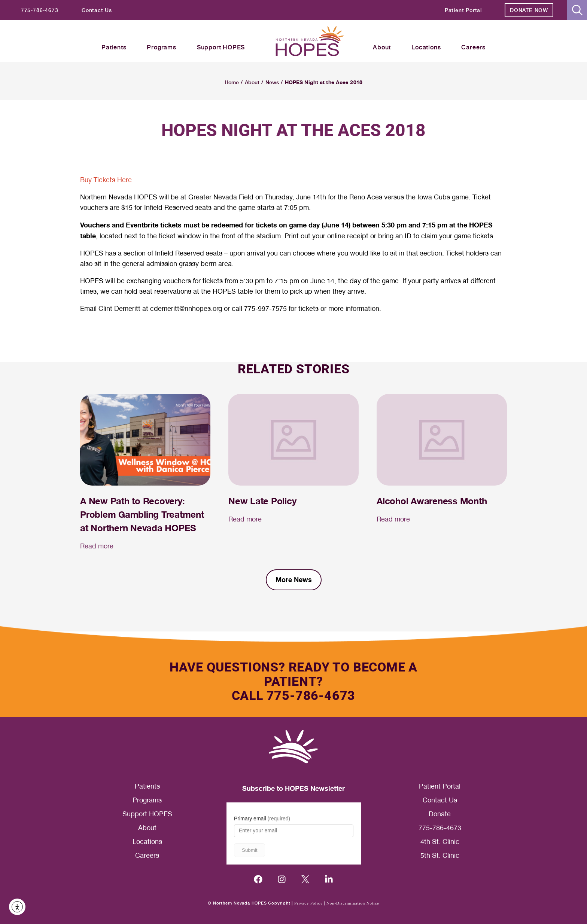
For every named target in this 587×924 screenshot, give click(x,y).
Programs (147, 800)
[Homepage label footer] (293, 747)
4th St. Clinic (440, 842)
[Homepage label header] (310, 42)
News (272, 82)
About (252, 82)
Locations (147, 842)
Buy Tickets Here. (107, 180)
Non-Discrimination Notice (353, 903)
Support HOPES (147, 814)
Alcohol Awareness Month (432, 501)
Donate (440, 814)
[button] (577, 10)
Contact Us (440, 800)
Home (232, 82)
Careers (147, 855)
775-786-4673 (440, 828)
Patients (147, 786)
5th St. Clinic (440, 855)
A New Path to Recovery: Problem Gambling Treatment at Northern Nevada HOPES (142, 515)
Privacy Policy (308, 903)
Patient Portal (440, 786)
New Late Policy (262, 501)
